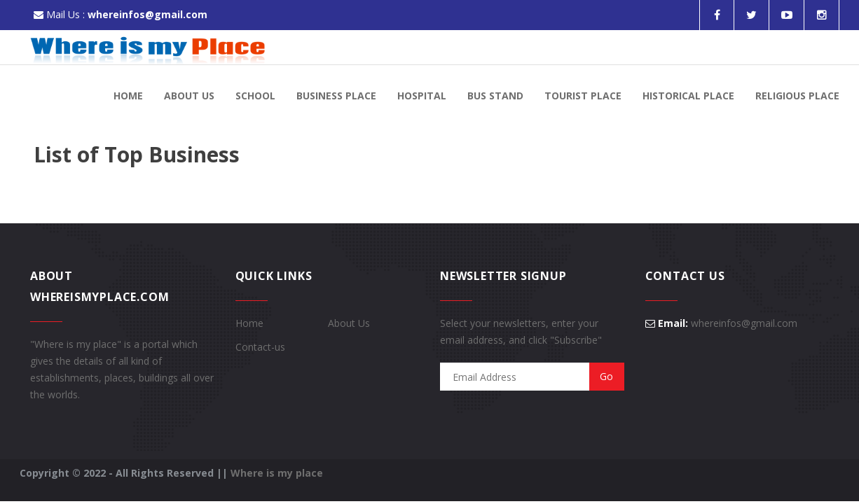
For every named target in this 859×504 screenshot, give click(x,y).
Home (128, 96)
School (255, 96)
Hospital (422, 96)
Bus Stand (495, 96)
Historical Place (688, 96)
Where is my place (277, 473)
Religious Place (797, 96)
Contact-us (260, 347)
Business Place (336, 96)
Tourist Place (583, 96)
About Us (189, 96)
